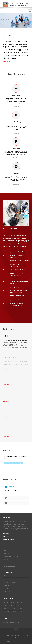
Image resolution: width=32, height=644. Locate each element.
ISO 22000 (6, 605)
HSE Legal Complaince (9, 592)
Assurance (11, 486)
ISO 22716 (6, 612)
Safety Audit (7, 579)
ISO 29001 (13, 609)
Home (8, 642)
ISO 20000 (6, 609)
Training (6, 533)
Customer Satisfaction (14, 498)
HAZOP (6, 589)
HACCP (13, 605)
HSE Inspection (8, 585)
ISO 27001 (19, 605)
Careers (6, 536)
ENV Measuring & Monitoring (11, 557)
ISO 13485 (20, 609)
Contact (13, 642)
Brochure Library (9, 540)
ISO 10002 (13, 612)
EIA (5, 550)
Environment (16, 96)
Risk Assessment (8, 576)
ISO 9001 (6, 602)
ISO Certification (16, 149)
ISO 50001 (20, 612)
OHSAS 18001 (20, 602)
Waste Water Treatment (10, 560)
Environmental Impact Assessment (16, 340)
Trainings (16, 174)
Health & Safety (16, 122)
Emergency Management (10, 582)
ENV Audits (7, 563)
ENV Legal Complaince (9, 566)
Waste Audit (7, 553)
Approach (11, 503)
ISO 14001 (13, 602)
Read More (16, 107)
